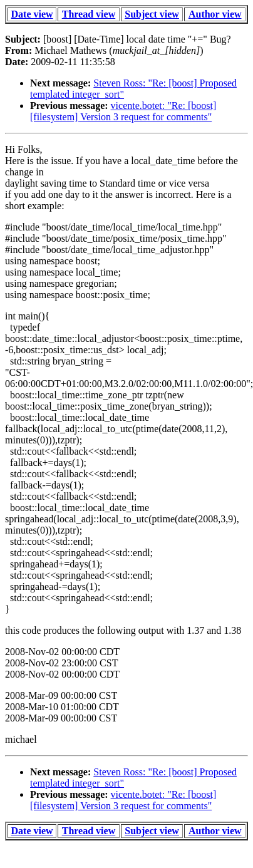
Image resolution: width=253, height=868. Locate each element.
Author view (215, 14)
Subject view (152, 14)
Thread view (89, 14)
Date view (32, 14)
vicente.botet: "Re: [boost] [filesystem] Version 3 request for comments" (123, 111)
